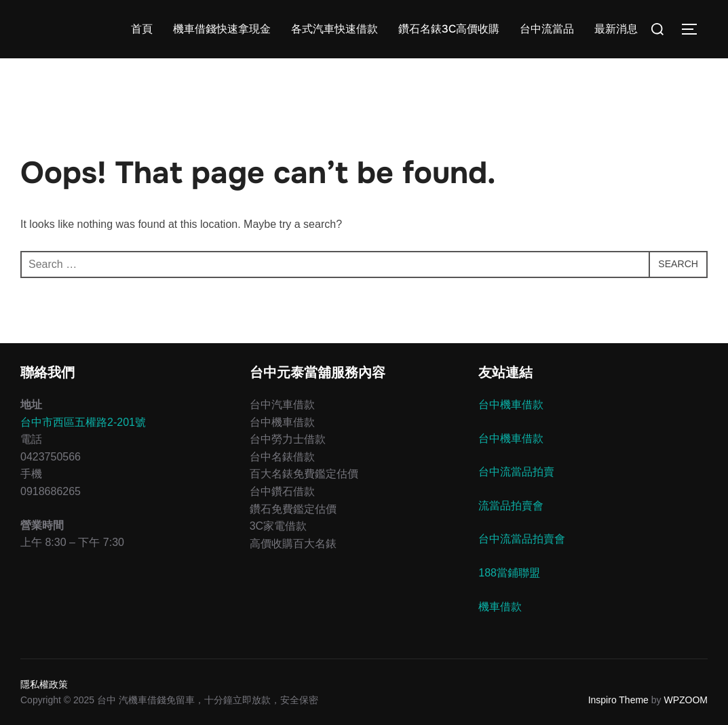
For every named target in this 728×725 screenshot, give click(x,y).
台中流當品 (547, 29)
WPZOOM (686, 700)
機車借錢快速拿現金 (222, 29)
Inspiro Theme (618, 700)
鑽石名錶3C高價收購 (449, 29)
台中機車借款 (511, 405)
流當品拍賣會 (511, 506)
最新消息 (616, 29)
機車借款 (500, 607)
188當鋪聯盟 (509, 573)
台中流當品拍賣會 (522, 539)
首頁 (142, 29)
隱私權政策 (44, 684)
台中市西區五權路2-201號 (83, 422)
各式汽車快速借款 (334, 29)
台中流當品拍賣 (516, 472)
